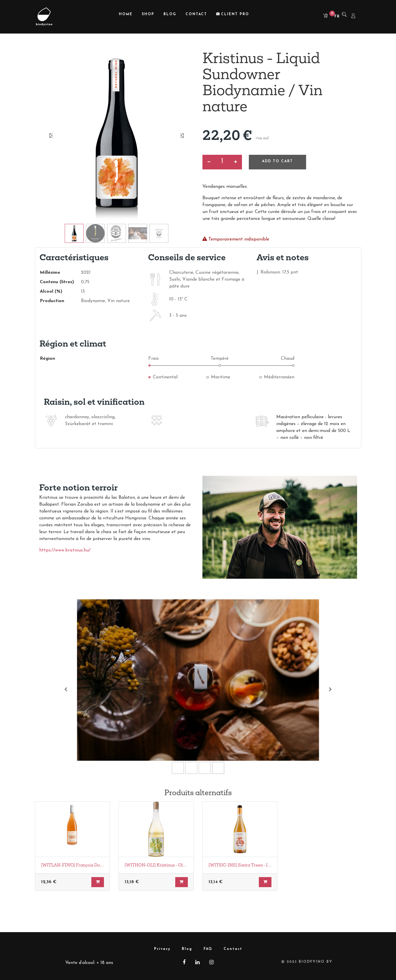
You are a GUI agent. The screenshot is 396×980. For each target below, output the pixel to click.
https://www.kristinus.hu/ (65, 550)
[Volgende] (330, 689)
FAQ (208, 949)
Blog (187, 949)
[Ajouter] (236, 162)
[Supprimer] (209, 162)
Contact (233, 949)
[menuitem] (126, 14)
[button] (51, 136)
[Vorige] (66, 689)
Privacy (162, 949)
